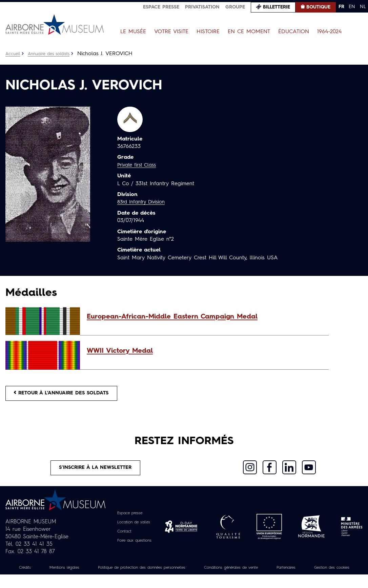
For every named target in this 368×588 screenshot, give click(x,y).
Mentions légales (72, 573)
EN (352, 7)
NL (363, 7)
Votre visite (171, 32)
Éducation (294, 32)
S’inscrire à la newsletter (96, 472)
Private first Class (139, 165)
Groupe (235, 7)
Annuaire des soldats (53, 54)
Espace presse (161, 7)
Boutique (318, 7)
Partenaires (336, 573)
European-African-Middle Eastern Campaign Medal (172, 317)
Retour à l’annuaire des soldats (68, 395)
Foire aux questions (134, 546)
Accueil (13, 54)
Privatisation (202, 7)
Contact (122, 537)
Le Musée (133, 32)
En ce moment (249, 32)
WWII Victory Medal (120, 351)
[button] (204, 317)
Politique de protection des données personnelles (164, 573)
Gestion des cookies (184, 581)
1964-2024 (329, 32)
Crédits (27, 573)
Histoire (208, 32)
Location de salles (133, 528)
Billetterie (277, 7)
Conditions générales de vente (271, 573)
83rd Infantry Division (144, 202)
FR (341, 7)
